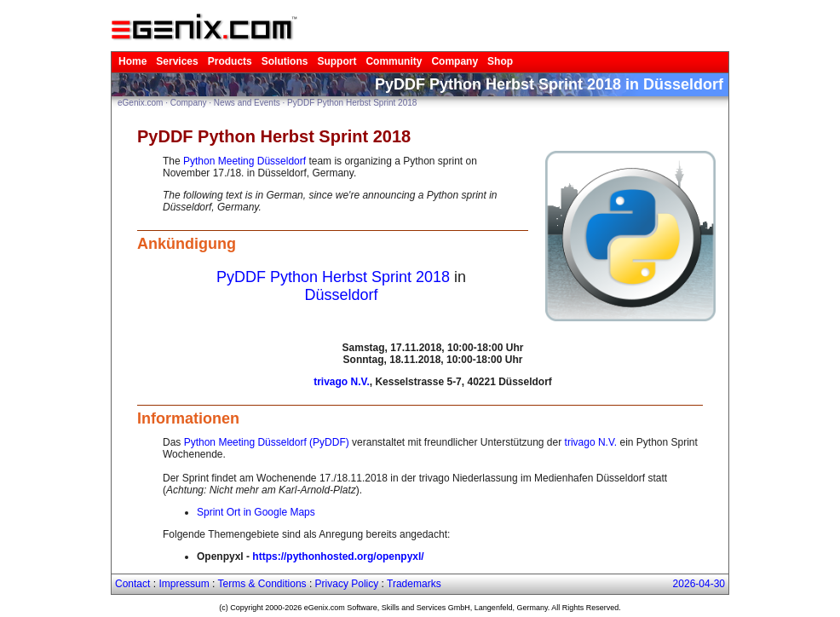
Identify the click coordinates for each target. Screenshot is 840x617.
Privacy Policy (347, 584)
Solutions (285, 61)
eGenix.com (140, 103)
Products (230, 61)
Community (394, 61)
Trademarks (414, 584)
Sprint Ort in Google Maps (256, 512)
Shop (500, 61)
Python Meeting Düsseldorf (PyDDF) (267, 442)
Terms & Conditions (262, 584)
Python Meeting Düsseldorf (245, 161)
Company (455, 61)
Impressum (184, 584)
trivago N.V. (342, 382)
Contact (132, 584)
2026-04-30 (699, 584)
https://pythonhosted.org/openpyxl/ (338, 556)
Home (132, 61)
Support (337, 61)
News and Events (247, 103)
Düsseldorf (341, 295)
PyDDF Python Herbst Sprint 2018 (352, 103)
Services (177, 61)
